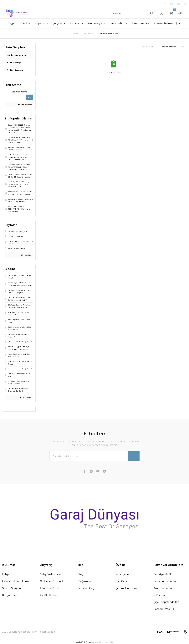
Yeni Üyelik (123, 574)
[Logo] (16, 13)
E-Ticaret (88, 642)
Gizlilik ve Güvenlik (52, 581)
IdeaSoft (79, 642)
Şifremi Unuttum (126, 588)
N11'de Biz (159, 595)
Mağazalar (84, 581)
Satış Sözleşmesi (50, 574)
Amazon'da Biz (163, 588)
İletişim (7, 574)
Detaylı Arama (25, 105)
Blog (81, 574)
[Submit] (134, 456)
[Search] (133, 13)
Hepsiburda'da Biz (165, 581)
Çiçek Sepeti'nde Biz (166, 602)
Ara (30, 97)
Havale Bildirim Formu (16, 581)
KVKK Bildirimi (49, 595)
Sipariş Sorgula (12, 588)
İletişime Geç (86, 588)
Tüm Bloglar (26, 397)
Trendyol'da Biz (163, 574)
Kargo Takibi (10, 595)
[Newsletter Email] (94, 456)
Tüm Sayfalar (25, 255)
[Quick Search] (14, 97)
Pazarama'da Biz (164, 609)
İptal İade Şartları (51, 588)
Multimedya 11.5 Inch (109, 34)
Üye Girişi (122, 581)
